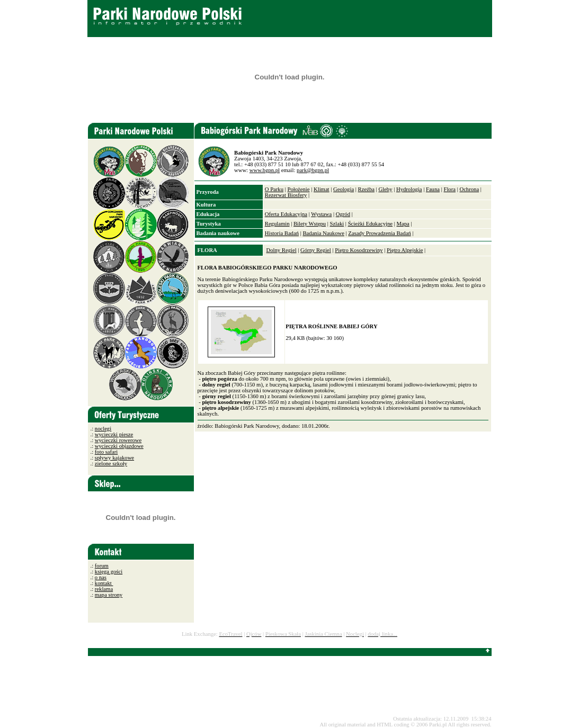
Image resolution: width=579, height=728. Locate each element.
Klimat (322, 189)
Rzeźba (366, 189)
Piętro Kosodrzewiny (359, 250)
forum (102, 566)
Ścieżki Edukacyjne (370, 224)
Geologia (344, 189)
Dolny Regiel (281, 250)
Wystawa (321, 214)
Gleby (385, 189)
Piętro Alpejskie (405, 250)
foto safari (106, 452)
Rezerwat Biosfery (286, 195)
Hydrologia (409, 189)
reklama (104, 589)
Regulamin (277, 224)
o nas (101, 577)
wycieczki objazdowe (119, 446)
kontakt (104, 583)
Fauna (433, 189)
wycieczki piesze (114, 434)
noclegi (103, 429)
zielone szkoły (111, 464)
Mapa (403, 224)
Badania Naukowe (323, 233)
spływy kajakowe (114, 458)
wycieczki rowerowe (118, 440)
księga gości (109, 572)
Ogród (343, 214)
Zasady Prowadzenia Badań (379, 233)
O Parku (274, 189)
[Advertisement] (299, 686)
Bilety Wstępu (310, 224)
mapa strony (109, 595)
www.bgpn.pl (265, 170)
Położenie (298, 189)
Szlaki (337, 224)
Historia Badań (282, 233)
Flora (449, 189)
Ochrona (469, 189)
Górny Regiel (316, 250)
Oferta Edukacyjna (286, 214)
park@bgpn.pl (313, 170)
